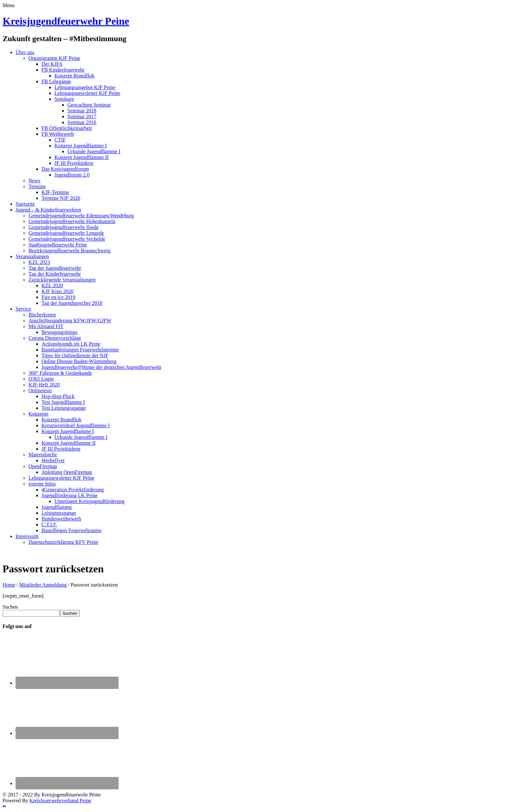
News (34, 181)
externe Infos (42, 484)
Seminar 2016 (82, 122)
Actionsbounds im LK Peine (71, 344)
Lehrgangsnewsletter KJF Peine (87, 93)
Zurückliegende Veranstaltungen (62, 280)
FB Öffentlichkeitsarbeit (67, 128)
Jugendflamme (57, 507)
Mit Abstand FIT (46, 326)
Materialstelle (43, 455)
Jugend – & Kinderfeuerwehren (48, 210)
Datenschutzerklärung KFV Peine (63, 542)
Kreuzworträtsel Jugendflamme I (76, 425)
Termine (37, 186)
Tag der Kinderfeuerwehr (55, 274)
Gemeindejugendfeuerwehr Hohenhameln (72, 221)
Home (9, 585)
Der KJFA (52, 64)
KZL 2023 (39, 262)
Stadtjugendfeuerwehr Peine (58, 245)
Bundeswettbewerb (61, 519)
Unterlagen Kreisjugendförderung (89, 501)
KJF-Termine (55, 192)
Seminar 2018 (82, 111)
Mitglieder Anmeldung (43, 585)
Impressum (27, 536)
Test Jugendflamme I (63, 402)
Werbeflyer (53, 460)
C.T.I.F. (49, 525)
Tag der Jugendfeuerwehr (55, 268)
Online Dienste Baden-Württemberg (79, 361)
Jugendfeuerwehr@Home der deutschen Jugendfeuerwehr (102, 367)
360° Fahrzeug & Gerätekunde (60, 373)
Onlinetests (40, 390)
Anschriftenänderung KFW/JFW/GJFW (70, 320)
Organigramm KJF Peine (54, 58)
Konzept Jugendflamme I (81, 146)
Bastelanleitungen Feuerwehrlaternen (80, 350)
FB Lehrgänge (56, 81)
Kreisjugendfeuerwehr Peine (66, 21)
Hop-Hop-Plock (58, 396)
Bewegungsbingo (59, 332)
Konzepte (38, 414)
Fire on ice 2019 (58, 297)
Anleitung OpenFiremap (67, 472)
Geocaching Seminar (89, 105)
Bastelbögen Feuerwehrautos (71, 530)
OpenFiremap (43, 466)
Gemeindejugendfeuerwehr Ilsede (63, 227)
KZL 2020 (52, 286)
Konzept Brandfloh (74, 76)
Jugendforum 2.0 (72, 175)
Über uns (25, 52)
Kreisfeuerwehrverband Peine (60, 801)
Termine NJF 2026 (61, 198)
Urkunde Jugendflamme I (94, 151)
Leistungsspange (59, 513)
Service (23, 309)
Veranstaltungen (32, 256)
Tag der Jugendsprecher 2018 (72, 303)
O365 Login (41, 379)
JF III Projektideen (74, 163)
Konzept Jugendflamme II (81, 157)
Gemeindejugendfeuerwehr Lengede (66, 233)
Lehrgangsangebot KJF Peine (85, 87)
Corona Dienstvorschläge (55, 338)
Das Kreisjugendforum (65, 169)
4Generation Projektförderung (73, 490)
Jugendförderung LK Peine (69, 495)
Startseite (25, 204)
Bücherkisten (42, 315)
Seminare (64, 99)
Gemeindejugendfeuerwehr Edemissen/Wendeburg (81, 216)
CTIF (60, 140)
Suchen (10, 607)
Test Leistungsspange (64, 408)
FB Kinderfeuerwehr (63, 70)
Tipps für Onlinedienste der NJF (75, 355)
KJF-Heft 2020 (44, 385)
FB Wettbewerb (58, 134)
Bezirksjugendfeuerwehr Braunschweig (69, 251)
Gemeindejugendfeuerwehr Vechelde (67, 239)
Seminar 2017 (82, 116)
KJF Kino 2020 (58, 291)
